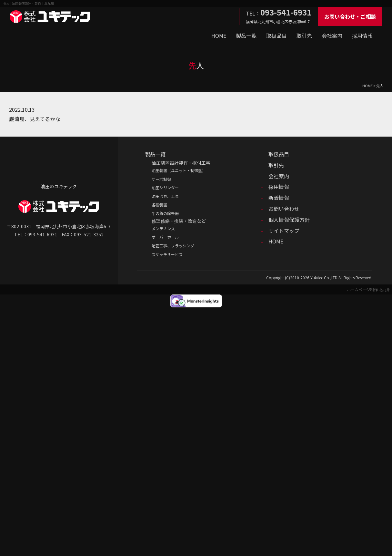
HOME (219, 36)
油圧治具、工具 (165, 196)
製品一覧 (246, 36)
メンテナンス (163, 228)
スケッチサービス (167, 254)
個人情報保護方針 (289, 220)
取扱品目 (276, 36)
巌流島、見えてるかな (35, 119)
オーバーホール (165, 237)
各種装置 (159, 205)
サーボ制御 (161, 179)
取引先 (304, 36)
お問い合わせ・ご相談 (350, 16)
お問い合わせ (284, 209)
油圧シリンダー (165, 187)
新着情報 (279, 198)
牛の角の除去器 (165, 213)
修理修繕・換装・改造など (179, 221)
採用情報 (362, 36)
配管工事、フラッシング (173, 246)
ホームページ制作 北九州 (369, 289)
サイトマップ (284, 231)
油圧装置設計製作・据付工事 (181, 163)
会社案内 (332, 36)
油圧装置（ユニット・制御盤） (179, 170)
